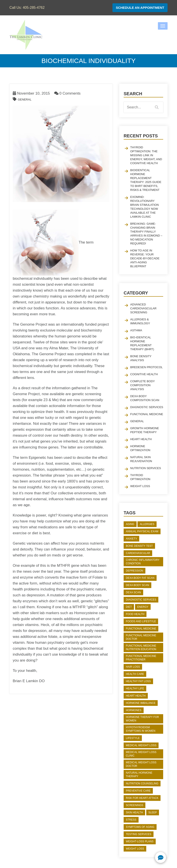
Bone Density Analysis (141, 358)
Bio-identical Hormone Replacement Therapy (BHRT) (142, 343)
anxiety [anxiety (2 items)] (131, 539)
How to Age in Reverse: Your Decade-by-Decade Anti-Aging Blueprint (145, 258)
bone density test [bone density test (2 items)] (139, 546)
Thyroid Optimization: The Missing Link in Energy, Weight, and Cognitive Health (146, 155)
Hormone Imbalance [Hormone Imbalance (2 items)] (141, 703)
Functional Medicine (147, 414)
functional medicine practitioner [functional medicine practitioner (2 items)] (141, 658)
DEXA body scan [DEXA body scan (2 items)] (137, 585)
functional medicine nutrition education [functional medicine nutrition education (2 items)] (141, 647)
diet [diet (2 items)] (129, 607)
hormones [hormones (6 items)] (134, 710)
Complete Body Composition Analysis (143, 385)
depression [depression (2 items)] (135, 571)
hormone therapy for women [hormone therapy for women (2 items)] (142, 719)
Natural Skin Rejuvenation (141, 459)
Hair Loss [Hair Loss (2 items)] (133, 667)
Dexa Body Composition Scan (145, 398)
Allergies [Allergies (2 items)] (147, 524)
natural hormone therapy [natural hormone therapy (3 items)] (139, 775)
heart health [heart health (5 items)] (136, 696)
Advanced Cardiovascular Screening (143, 308)
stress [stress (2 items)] (131, 820)
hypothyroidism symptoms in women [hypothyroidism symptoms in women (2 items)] (141, 729)
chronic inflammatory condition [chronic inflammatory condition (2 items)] (143, 562)
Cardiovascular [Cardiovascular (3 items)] (138, 553)
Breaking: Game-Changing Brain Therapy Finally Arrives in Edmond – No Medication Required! (146, 234)
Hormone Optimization (140, 448)
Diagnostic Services (147, 407)
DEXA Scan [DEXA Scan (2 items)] (133, 592)
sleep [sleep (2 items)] (153, 812)
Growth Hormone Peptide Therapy (145, 430)
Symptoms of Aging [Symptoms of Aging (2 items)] (140, 827)
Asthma (136, 330)
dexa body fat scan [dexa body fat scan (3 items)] (140, 578)
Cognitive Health (144, 374)
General (25, 100)
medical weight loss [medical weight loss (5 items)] (141, 745)
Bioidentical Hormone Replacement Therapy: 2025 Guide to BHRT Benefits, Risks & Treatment (146, 180)
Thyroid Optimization (140, 477)
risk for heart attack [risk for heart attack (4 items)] (142, 798)
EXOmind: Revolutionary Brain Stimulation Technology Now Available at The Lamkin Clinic (144, 207)
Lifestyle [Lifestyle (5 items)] (133, 738)
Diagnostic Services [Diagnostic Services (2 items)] (141, 600)
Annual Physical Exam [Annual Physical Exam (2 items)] (142, 531)
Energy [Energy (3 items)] (143, 607)
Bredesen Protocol (146, 367)
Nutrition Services (146, 468)
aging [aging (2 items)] (130, 524)
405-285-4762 (34, 8)
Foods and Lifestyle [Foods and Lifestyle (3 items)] (141, 621)
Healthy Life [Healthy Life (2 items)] (135, 689)
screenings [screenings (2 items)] (135, 805)
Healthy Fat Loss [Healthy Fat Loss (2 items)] (138, 681)
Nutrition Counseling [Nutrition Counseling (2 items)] (142, 784)
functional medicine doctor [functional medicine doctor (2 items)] (141, 637)
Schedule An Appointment (140, 8)
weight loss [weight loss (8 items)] (135, 849)
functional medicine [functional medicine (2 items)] (141, 629)
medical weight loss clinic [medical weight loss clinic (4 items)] (141, 754)
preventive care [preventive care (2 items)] (138, 791)
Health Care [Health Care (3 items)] (135, 674)
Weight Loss (140, 486)
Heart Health (141, 439)
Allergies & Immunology (140, 321)
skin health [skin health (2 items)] (134, 812)
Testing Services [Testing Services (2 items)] (139, 834)
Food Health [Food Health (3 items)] (135, 614)
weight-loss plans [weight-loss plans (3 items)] (140, 841)
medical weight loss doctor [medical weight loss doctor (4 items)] (141, 764)
